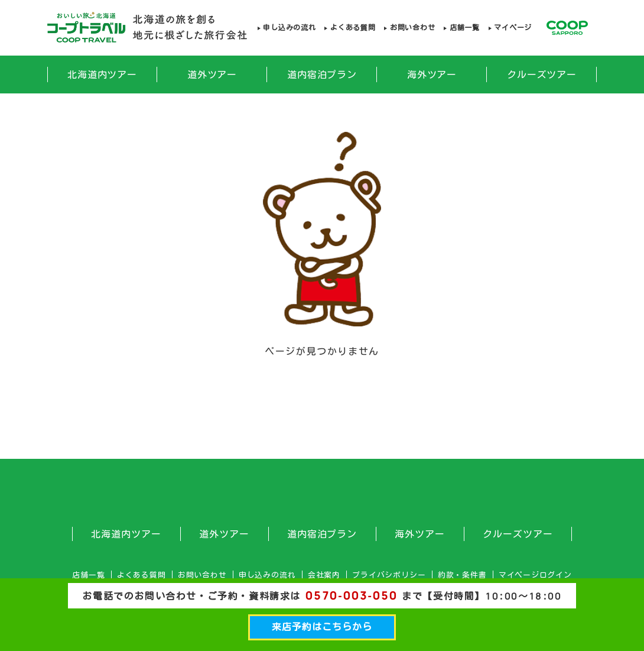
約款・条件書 (462, 575)
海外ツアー (432, 75)
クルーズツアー (542, 75)
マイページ (513, 27)
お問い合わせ (412, 27)
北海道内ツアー (103, 75)
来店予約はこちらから (322, 627)
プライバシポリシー (389, 575)
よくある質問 (353, 27)
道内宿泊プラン (322, 75)
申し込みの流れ (289, 27)
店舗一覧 (465, 27)
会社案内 (324, 575)
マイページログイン (535, 575)
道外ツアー (212, 75)
